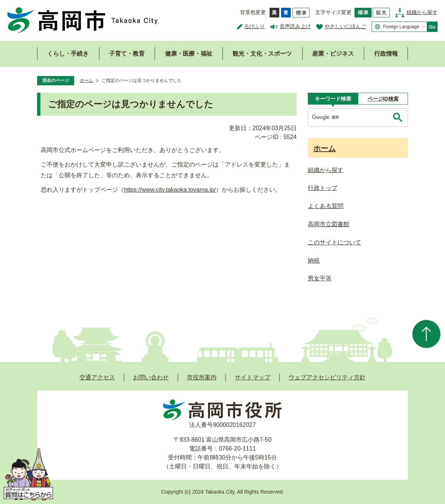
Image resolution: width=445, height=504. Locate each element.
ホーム (86, 80)
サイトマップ (253, 377)
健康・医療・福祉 (189, 54)
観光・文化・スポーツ (262, 54)
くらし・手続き (68, 54)
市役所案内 (202, 377)
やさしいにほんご (345, 26)
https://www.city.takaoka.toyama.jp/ (170, 190)
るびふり (254, 26)
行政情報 (386, 54)
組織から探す (422, 12)
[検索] (350, 118)
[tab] (333, 99)
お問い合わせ (151, 377)
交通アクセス (97, 377)
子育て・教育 (127, 54)
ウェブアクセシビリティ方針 (327, 377)
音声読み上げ (295, 26)
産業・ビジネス (333, 54)
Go (432, 27)
